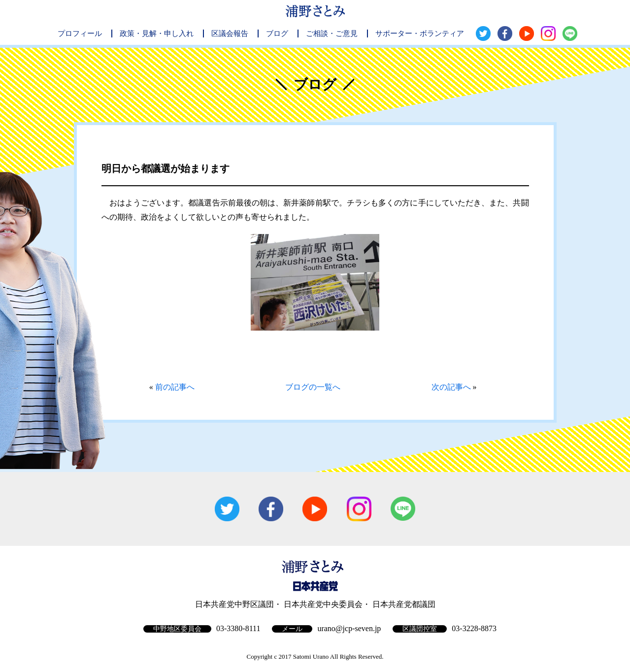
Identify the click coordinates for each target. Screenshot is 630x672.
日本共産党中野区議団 (234, 604)
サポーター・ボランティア (420, 34)
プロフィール (80, 34)
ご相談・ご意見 (332, 34)
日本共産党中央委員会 (323, 604)
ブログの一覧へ (313, 387)
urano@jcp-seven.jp (349, 628)
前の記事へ (175, 387)
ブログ (277, 34)
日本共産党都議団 (404, 604)
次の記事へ (451, 387)
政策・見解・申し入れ (157, 34)
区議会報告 (230, 34)
